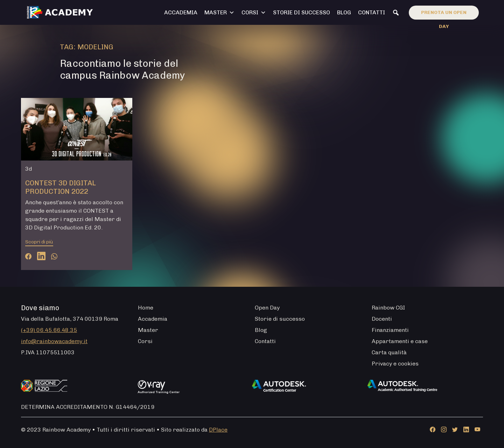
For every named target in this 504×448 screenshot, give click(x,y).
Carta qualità (389, 352)
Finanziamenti (390, 330)
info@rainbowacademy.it (54, 341)
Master (219, 13)
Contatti (372, 12)
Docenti (382, 319)
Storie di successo (302, 12)
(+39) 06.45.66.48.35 (49, 330)
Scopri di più (39, 242)
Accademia (181, 12)
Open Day (267, 308)
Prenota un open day (444, 15)
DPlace (218, 430)
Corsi (254, 13)
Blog (344, 12)
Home (146, 308)
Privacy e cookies (395, 364)
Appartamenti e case (400, 341)
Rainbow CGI (388, 308)
